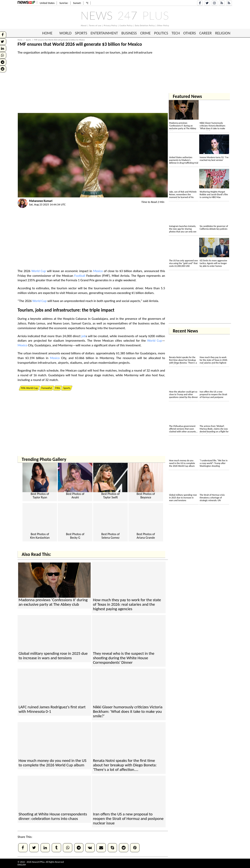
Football (80, 276)
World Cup (39, 271)
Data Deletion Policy (145, 26)
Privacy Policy (110, 26)
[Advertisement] (93, 86)
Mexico (98, 271)
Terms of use (95, 26)
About (84, 26)
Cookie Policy (126, 26)
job (38, 310)
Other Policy (163, 26)
